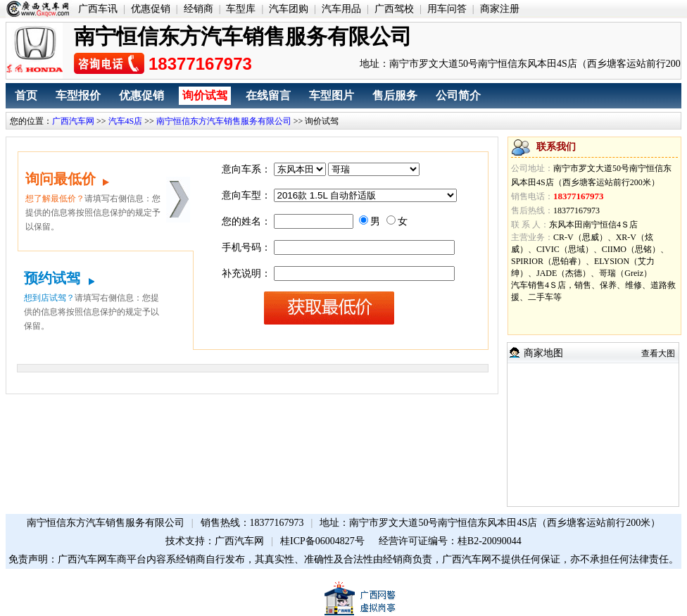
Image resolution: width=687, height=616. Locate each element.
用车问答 (447, 9)
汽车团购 (289, 9)
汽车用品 (341, 9)
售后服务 (395, 95)
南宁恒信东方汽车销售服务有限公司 (224, 121)
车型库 (241, 9)
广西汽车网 (73, 121)
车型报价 (78, 95)
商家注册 (500, 9)
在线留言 (268, 95)
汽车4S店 (126, 121)
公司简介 (458, 95)
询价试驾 (205, 95)
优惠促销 (151, 9)
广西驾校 (394, 9)
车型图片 (332, 95)
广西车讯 (98, 9)
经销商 (198, 9)
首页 (26, 95)
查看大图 (658, 353)
